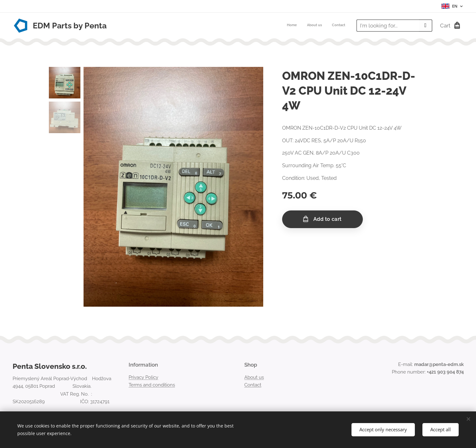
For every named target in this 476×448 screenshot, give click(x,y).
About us (254, 377)
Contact (253, 385)
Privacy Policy (143, 377)
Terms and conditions (152, 385)
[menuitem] (327, 26)
